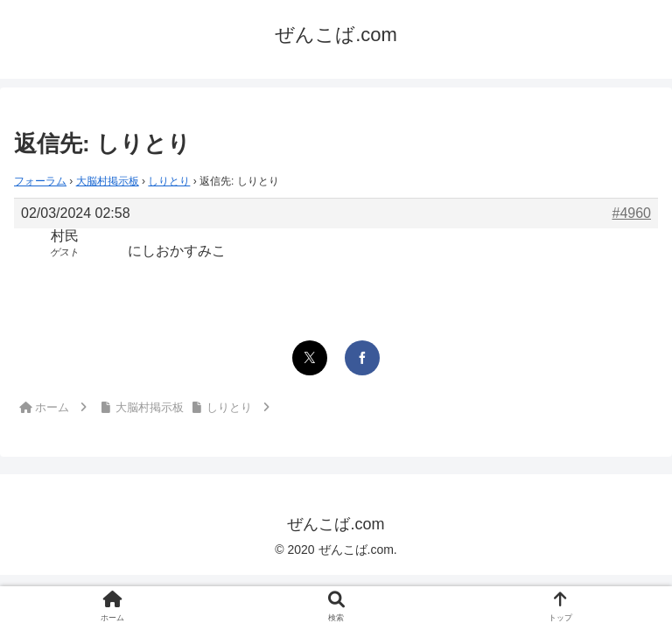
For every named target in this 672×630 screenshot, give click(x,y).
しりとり (169, 181)
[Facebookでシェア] (362, 358)
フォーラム (40, 181)
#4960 (632, 213)
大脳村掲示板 (108, 181)
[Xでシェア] (310, 358)
